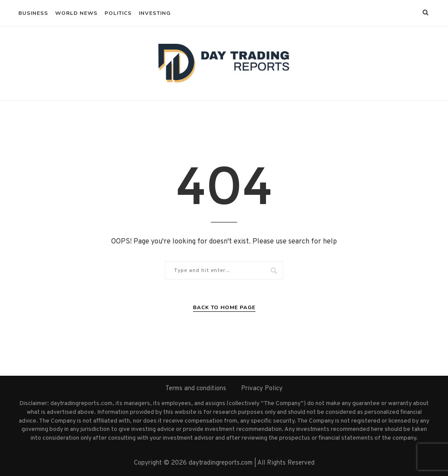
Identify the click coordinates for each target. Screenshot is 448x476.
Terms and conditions (196, 389)
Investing (155, 13)
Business (33, 13)
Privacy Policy (262, 389)
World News (76, 13)
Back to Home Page (224, 307)
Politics (118, 13)
